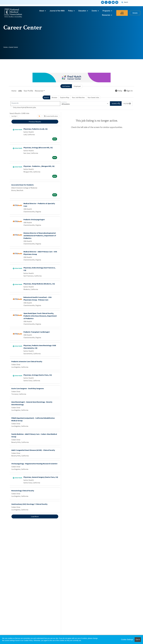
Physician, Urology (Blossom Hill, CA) (38, 148)
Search (46, 97)
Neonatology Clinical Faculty (23, 491)
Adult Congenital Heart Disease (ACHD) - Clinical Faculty (33, 450)
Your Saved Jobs (93, 97)
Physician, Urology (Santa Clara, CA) (38, 375)
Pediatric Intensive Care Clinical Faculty (27, 361)
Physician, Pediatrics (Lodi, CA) (36, 129)
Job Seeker (66, 86)
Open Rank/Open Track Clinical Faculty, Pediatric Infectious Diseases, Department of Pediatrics (40, 316)
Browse (54, 97)
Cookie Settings (127, 640)
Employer (77, 86)
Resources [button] (39, 91)
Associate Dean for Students (23, 185)
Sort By (14, 116)
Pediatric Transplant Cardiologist (37, 332)
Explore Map (65, 97)
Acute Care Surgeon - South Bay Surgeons (28, 388)
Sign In (128, 91)
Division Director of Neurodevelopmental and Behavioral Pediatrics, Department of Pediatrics (40, 236)
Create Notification (51, 116)
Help (119, 91)
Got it (138, 640)
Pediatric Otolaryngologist (34, 219)
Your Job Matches (78, 97)
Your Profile (28, 91)
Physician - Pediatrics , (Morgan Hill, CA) (39, 166)
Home (5, 47)
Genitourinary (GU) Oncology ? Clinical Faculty (29, 504)
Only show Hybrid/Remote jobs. (25, 107)
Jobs (20, 91)
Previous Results (35, 122)
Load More (35, 516)
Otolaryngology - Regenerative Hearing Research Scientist (34, 464)
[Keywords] (35, 104)
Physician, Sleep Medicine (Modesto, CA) (39, 284)
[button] (127, 104)
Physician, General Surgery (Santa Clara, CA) (41, 477)
